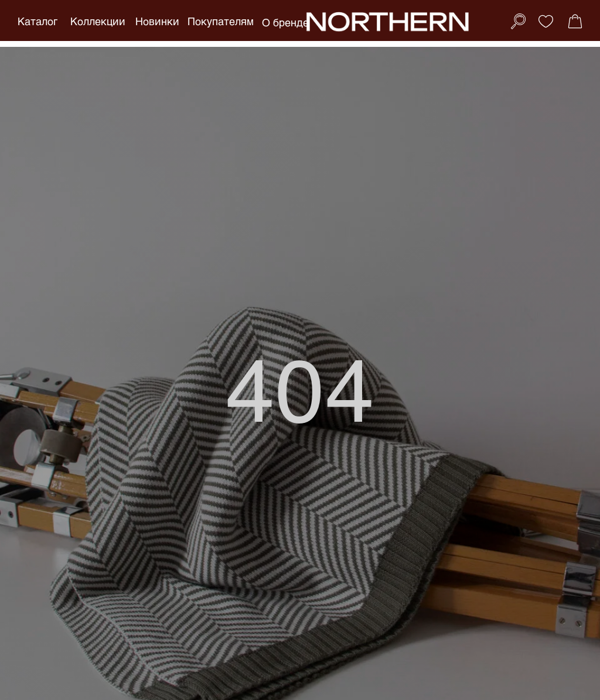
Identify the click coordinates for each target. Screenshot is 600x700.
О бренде (285, 22)
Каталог (37, 21)
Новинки (157, 21)
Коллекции (98, 21)
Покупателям (221, 21)
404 (300, 387)
